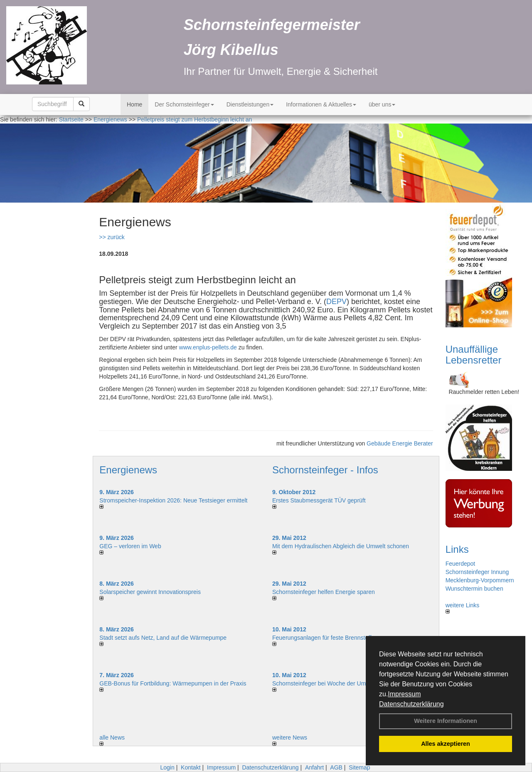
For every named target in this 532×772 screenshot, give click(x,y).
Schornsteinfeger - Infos (325, 470)
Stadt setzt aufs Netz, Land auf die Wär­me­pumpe (163, 638)
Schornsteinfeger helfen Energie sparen (324, 592)
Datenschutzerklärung (411, 704)
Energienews (128, 470)
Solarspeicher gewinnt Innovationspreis (150, 592)
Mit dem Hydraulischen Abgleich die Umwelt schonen (341, 546)
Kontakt (191, 767)
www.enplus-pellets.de (208, 347)
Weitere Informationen (446, 721)
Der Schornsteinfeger (184, 104)
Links (457, 549)
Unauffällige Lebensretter (474, 355)
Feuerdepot (461, 564)
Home (134, 104)
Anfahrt (314, 767)
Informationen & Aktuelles (321, 104)
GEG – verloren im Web (130, 546)
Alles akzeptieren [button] (446, 744)
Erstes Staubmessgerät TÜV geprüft (319, 500)
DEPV (336, 302)
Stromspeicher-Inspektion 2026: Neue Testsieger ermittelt (173, 500)
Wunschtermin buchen (474, 589)
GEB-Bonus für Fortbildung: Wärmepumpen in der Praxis (173, 683)
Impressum (404, 694)
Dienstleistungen (250, 104)
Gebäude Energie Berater (400, 443)
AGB (336, 767)
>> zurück (112, 237)
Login (167, 767)
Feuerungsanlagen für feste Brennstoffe (323, 638)
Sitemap (359, 767)
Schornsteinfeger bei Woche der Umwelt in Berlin (336, 683)
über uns (382, 104)
